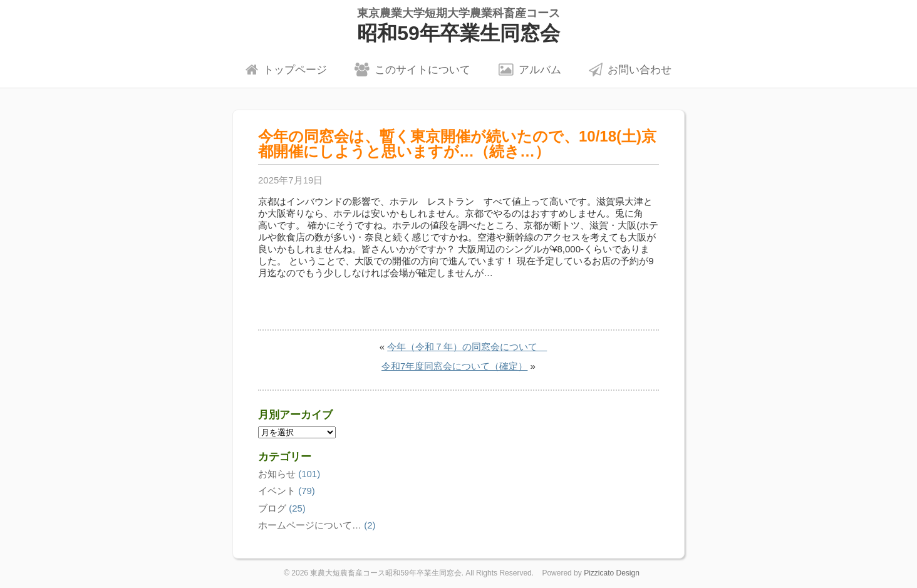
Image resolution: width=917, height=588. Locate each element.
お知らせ (277, 474)
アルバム (530, 70)
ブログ (272, 508)
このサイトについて (412, 70)
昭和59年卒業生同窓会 (458, 25)
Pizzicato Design (612, 573)
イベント (277, 491)
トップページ (286, 70)
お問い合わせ (630, 70)
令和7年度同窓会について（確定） (454, 366)
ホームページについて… (310, 525)
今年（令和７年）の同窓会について (467, 347)
